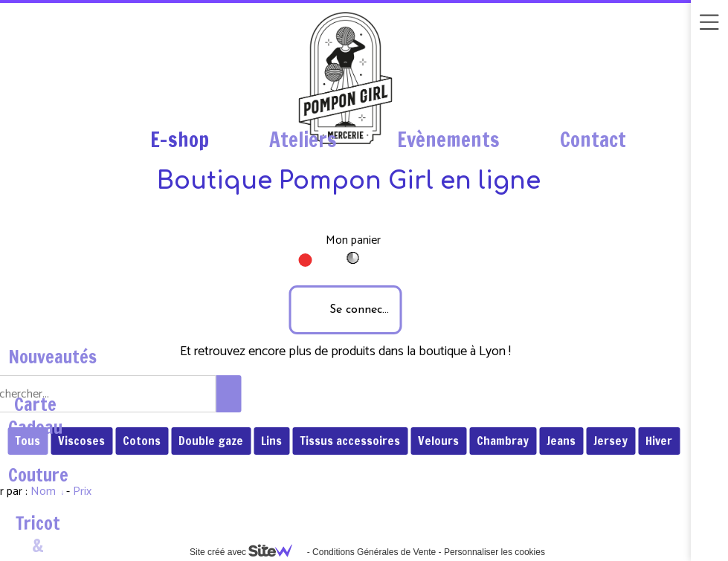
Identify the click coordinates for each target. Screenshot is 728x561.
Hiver (659, 441)
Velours (438, 441)
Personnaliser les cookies (495, 552)
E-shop (180, 140)
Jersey (611, 441)
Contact (593, 140)
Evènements (448, 140)
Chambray (503, 441)
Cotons (142, 441)
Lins (271, 441)
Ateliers (303, 140)
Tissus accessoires (350, 441)
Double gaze (211, 441)
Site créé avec (247, 552)
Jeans (561, 441)
